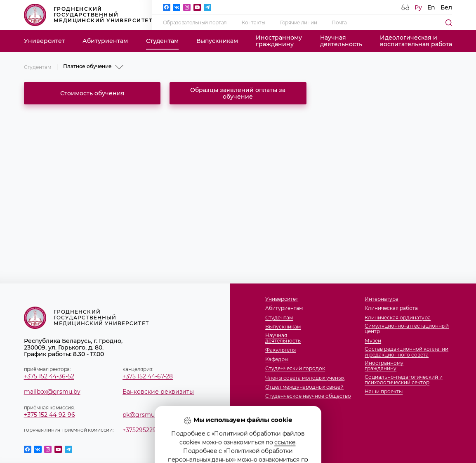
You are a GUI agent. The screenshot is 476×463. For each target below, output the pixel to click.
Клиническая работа (391, 308)
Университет (44, 41)
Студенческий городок (295, 368)
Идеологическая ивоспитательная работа (416, 41)
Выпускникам (217, 41)
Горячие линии (298, 22)
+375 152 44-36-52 (49, 376)
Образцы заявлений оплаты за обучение (238, 93)
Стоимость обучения (92, 93)
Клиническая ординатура (398, 318)
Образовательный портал (195, 22)
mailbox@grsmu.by (52, 392)
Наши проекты (384, 391)
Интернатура (382, 299)
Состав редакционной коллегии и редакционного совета (406, 352)
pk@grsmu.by (143, 415)
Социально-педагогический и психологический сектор (404, 380)
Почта (339, 22)
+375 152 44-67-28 (148, 376)
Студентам (162, 41)
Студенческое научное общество (308, 396)
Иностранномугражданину (279, 41)
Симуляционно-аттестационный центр (407, 328)
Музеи (373, 341)
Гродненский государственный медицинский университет (88, 15)
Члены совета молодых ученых (305, 378)
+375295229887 (145, 430)
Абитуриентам (105, 41)
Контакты (253, 22)
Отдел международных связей (304, 387)
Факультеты (280, 350)
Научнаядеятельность (341, 41)
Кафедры (277, 359)
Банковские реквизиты (158, 392)
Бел (446, 7)
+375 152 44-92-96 (49, 415)
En (431, 7)
